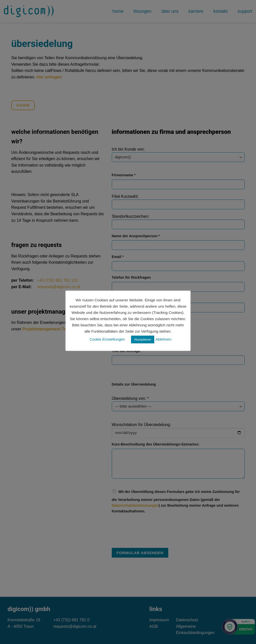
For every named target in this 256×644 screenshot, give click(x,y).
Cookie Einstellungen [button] (107, 339)
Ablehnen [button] (163, 339)
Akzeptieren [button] (143, 339)
